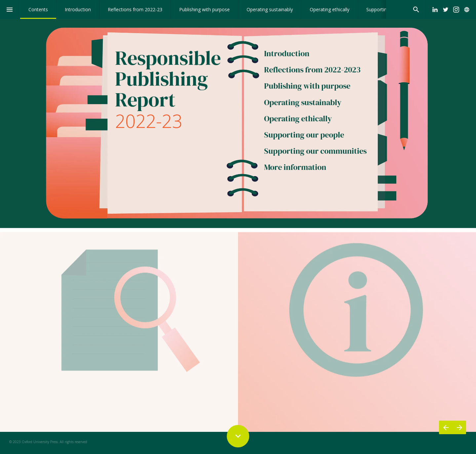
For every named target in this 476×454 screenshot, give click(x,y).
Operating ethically (298, 119)
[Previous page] (446, 427)
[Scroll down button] (238, 436)
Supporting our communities (315, 152)
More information (295, 168)
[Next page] (459, 427)
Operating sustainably (303, 103)
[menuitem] (38, 9)
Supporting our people (304, 135)
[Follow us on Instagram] (456, 10)
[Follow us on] (467, 10)
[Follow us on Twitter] (446, 10)
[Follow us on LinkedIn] (435, 10)
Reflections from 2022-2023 (312, 71)
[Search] (416, 9)
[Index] (9, 9)
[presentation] (238, 114)
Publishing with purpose (307, 87)
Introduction (288, 54)
